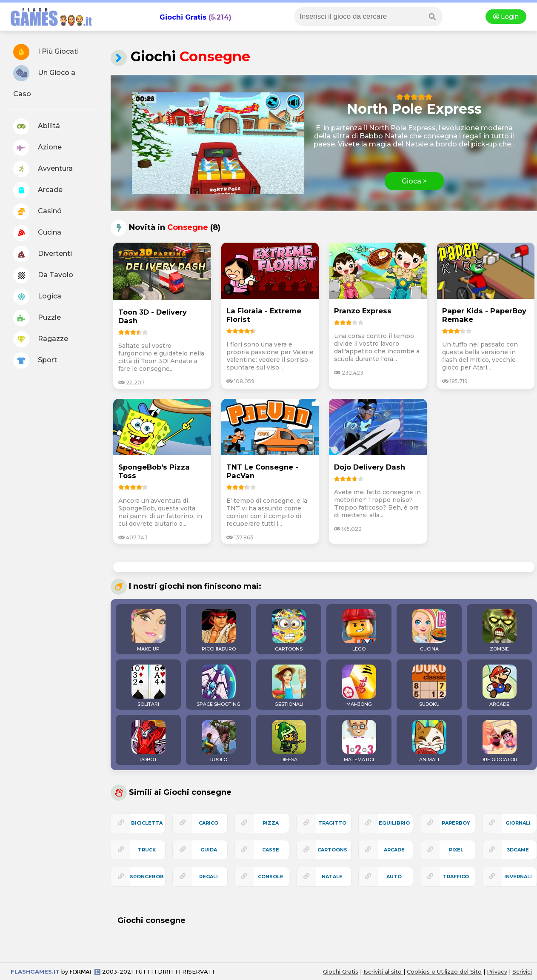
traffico (456, 877)
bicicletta (147, 823)
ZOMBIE (500, 630)
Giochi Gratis (183, 17)
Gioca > (414, 181)
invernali (518, 877)
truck (147, 850)
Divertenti (43, 254)
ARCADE (500, 686)
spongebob (147, 877)
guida (209, 850)
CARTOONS (289, 630)
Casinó (37, 212)
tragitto (332, 823)
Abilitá (37, 126)
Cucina (37, 233)
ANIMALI (429, 741)
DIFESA (289, 741)
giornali (518, 823)
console (271, 877)
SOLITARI (149, 686)
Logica (37, 297)
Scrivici (522, 971)
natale (332, 877)
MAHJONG (359, 686)
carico (209, 823)
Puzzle (37, 318)
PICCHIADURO (219, 630)
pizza (271, 823)
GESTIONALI (289, 686)
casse (271, 850)
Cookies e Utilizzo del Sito (444, 971)
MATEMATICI (359, 741)
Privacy (497, 971)
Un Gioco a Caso (44, 82)
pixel (456, 850)
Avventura (43, 169)
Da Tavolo (43, 275)
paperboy (456, 823)
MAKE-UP (149, 630)
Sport (35, 361)
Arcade (38, 190)
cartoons (332, 850)
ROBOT (149, 741)
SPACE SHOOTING (219, 686)
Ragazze (41, 339)
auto (394, 877)
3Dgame (518, 850)
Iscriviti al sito (383, 971)
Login (506, 17)
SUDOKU (429, 686)
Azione (37, 148)
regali (209, 877)
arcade (394, 850)
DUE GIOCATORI (500, 741)
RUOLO (219, 741)
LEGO (359, 630)
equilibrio (394, 823)
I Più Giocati (46, 52)
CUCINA (429, 630)
